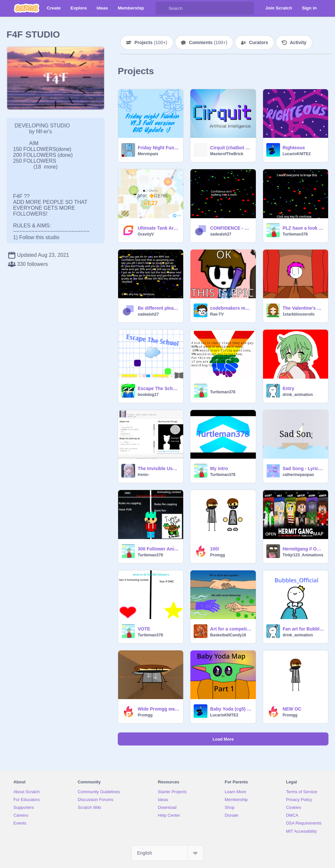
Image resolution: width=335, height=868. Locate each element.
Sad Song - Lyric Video (303, 468)
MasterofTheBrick (227, 154)
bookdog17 (148, 395)
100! (215, 549)
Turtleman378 (295, 234)
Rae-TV (217, 314)
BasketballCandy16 (228, 635)
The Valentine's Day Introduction (303, 308)
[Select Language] (167, 853)
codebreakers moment (231, 308)
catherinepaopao (298, 475)
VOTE (144, 629)
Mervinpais (148, 154)
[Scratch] (27, 8)
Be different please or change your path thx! (159, 308)
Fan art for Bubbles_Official (303, 629)
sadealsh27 (221, 234)
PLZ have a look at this (303, 228)
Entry (289, 388)
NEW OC (292, 709)
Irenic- (144, 475)
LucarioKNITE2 (297, 154)
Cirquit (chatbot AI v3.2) (231, 148)
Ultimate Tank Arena (159, 228)
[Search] (162, 8)
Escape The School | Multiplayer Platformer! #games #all (159, 388)
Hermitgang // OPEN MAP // (303, 549)
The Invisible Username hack (159, 468)
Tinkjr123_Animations (303, 555)
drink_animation (298, 395)
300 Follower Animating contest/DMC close (159, 549)
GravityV (146, 234)
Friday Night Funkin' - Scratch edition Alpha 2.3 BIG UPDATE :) (159, 148)
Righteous (294, 148)
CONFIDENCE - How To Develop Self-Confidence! (231, 228)
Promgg (217, 555)
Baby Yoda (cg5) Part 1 (231, 709)
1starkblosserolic (299, 314)
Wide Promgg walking (159, 709)
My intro (219, 468)
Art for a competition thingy (231, 629)
